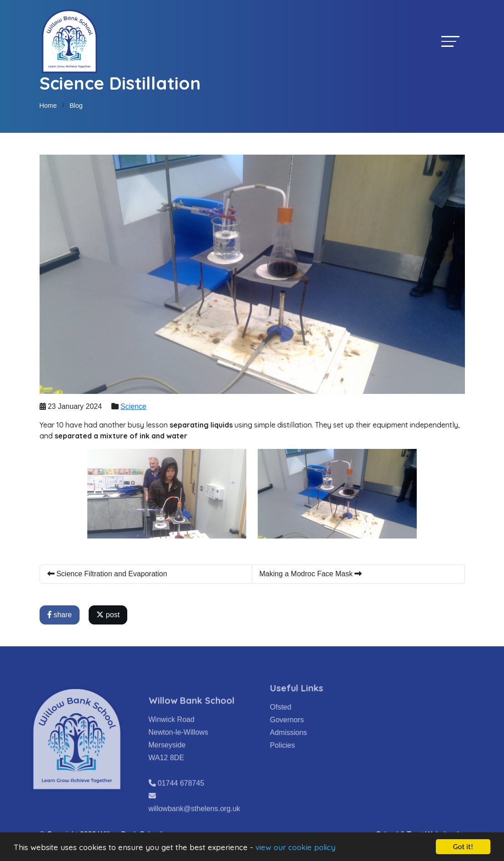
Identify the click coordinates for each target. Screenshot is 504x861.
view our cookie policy (295, 848)
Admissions (301, 733)
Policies (295, 745)
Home (48, 106)
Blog (76, 106)
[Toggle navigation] (450, 41)
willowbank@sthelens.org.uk (195, 822)
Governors (300, 720)
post (109, 615)
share (60, 615)
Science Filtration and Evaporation (108, 574)
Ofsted (293, 707)
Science (134, 406)
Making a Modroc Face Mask (312, 574)
